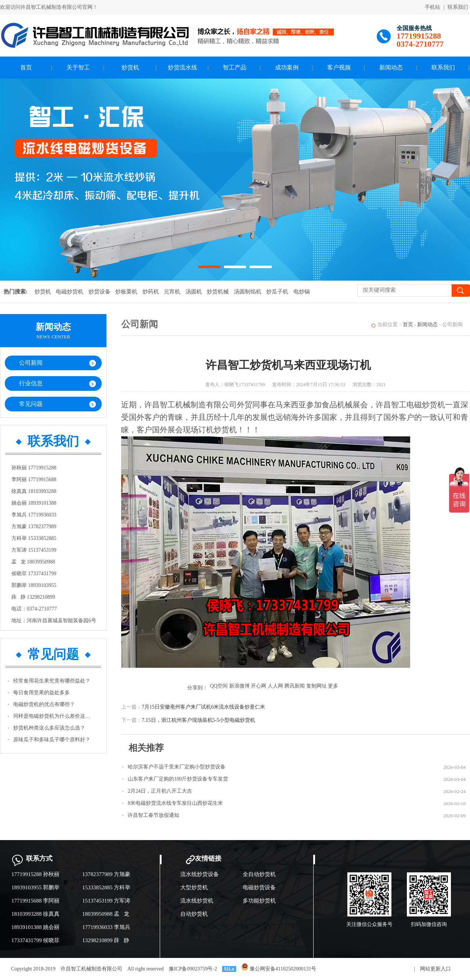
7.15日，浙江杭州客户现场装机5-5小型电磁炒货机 (198, 720)
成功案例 (287, 67)
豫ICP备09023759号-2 (193, 969)
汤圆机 (194, 292)
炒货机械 (218, 292)
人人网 (275, 686)
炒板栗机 (126, 292)
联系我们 (458, 7)
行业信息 (31, 383)
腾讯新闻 (294, 686)
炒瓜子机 (277, 292)
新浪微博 (239, 686)
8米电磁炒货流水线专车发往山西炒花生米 (175, 803)
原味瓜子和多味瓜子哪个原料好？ (52, 740)
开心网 (258, 686)
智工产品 (235, 67)
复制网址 (317, 686)
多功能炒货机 (259, 901)
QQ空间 (219, 686)
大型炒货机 (194, 887)
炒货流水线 (182, 67)
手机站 (433, 7)
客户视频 (339, 67)
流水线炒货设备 (200, 874)
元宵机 (172, 292)
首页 (26, 67)
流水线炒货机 (197, 901)
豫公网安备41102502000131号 (279, 969)
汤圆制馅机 (248, 292)
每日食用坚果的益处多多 (41, 693)
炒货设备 (100, 292)
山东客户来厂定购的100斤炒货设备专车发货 (178, 779)
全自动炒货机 (259, 874)
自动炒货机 (194, 914)
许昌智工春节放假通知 (153, 815)
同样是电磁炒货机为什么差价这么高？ (54, 716)
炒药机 (151, 292)
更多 (333, 686)
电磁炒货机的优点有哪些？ (44, 704)
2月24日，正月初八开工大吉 (160, 791)
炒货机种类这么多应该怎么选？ (49, 728)
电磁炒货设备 (259, 887)
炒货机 (130, 67)
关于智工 (78, 67)
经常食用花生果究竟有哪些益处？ (52, 681)
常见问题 (31, 404)
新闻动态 (391, 67)
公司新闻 (31, 363)
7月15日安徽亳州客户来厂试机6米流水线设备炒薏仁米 (203, 707)
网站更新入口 (435, 969)
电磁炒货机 (70, 292)
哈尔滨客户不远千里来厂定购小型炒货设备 (177, 767)
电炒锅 (302, 292)
